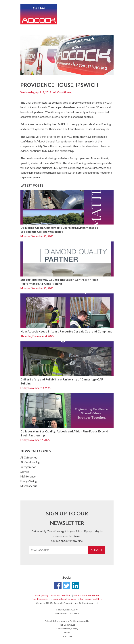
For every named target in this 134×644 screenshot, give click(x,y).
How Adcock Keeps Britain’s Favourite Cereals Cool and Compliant (66, 331)
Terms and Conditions (61, 595)
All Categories (29, 458)
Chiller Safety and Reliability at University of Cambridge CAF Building (62, 381)
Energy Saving (29, 481)
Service (25, 472)
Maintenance (28, 476)
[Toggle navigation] (108, 14)
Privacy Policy (41, 595)
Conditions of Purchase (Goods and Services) (54, 599)
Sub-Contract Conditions (90, 599)
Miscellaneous (29, 486)
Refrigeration (28, 467)
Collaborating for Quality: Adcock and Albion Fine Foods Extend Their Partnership (64, 433)
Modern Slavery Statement (86, 595)
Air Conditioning (30, 462)
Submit (97, 550)
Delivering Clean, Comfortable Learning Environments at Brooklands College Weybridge (59, 230)
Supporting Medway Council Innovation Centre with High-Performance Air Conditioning (60, 282)
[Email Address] (59, 550)
